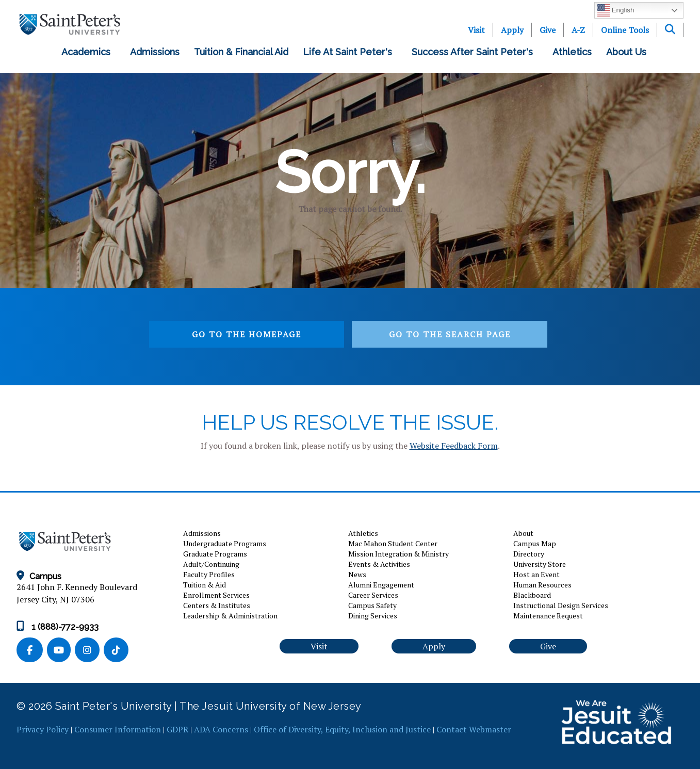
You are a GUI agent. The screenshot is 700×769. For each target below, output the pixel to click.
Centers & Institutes (217, 605)
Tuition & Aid (205, 585)
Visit (476, 30)
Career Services (373, 595)
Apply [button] (434, 646)
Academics (88, 52)
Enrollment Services (216, 595)
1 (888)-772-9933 (58, 627)
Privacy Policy (43, 729)
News (357, 574)
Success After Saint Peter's (475, 52)
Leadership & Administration (230, 616)
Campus (39, 576)
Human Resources (542, 585)
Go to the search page (450, 334)
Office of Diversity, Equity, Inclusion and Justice (342, 729)
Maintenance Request (548, 616)
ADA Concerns (221, 729)
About (523, 533)
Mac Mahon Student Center (393, 543)
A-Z (578, 30)
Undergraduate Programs (225, 543)
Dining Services (373, 616)
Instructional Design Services (561, 605)
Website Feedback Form (454, 446)
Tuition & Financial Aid (241, 52)
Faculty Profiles (209, 574)
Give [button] (548, 646)
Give (548, 30)
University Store (540, 564)
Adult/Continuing (211, 564)
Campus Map (535, 543)
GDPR (177, 729)
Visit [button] (319, 646)
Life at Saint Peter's (350, 52)
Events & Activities (379, 564)
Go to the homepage (247, 334)
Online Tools (625, 30)
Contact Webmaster (474, 729)
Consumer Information (118, 729)
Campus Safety (372, 605)
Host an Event (536, 574)
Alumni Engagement (381, 585)
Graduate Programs (215, 554)
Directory (529, 554)
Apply (512, 30)
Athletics (572, 52)
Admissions (155, 52)
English (616, 10)
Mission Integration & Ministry (398, 554)
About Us (629, 52)
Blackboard (532, 595)
